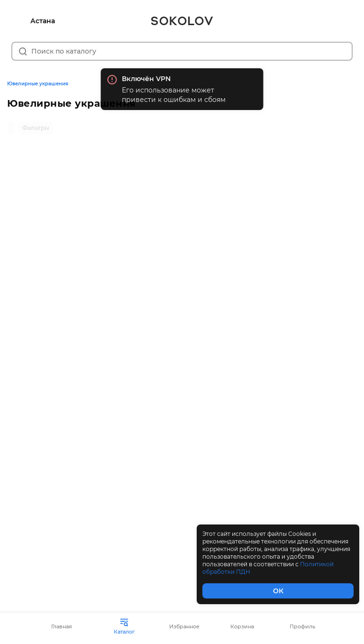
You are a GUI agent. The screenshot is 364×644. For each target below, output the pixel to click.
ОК (278, 591)
